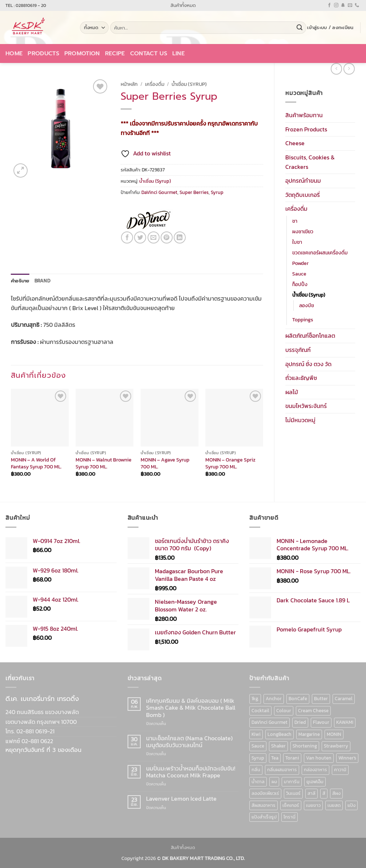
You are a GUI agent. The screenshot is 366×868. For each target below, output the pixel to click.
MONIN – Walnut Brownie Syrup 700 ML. (104, 463)
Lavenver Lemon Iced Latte (181, 799)
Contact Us (149, 53)
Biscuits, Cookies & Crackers (310, 162)
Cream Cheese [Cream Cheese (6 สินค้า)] (313, 711)
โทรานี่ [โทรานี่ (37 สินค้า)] (289, 817)
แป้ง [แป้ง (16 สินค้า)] (351, 805)
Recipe (115, 53)
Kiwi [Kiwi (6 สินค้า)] (256, 734)
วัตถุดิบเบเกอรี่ (303, 195)
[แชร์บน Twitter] (140, 237)
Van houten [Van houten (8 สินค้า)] (319, 758)
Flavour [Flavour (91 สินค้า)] (321, 722)
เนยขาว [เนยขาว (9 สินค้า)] (313, 805)
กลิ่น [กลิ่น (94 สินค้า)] (256, 770)
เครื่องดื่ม (296, 209)
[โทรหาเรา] (357, 5)
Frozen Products (306, 129)
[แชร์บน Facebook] (127, 237)
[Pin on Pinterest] (167, 237)
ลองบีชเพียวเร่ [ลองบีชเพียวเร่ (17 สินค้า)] (265, 793)
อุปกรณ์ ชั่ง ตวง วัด (308, 364)
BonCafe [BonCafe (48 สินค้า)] (298, 699)
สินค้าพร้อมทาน (304, 115)
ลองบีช (307, 305)
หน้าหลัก (129, 84)
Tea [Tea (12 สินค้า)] (275, 758)
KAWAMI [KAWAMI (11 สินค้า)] (345, 722)
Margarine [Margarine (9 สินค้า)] (309, 734)
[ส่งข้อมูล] (299, 28)
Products (43, 53)
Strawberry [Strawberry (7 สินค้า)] (336, 746)
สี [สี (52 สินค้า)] (324, 793)
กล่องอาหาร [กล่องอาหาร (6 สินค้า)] (315, 770)
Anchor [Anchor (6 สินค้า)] (274, 699)
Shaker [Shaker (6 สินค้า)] (278, 746)
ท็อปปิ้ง (300, 284)
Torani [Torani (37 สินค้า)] (292, 758)
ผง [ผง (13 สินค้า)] (274, 782)
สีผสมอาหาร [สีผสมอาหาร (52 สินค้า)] (264, 805)
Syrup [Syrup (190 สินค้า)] (258, 758)
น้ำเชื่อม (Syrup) (309, 295)
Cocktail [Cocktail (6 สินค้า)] (260, 711)
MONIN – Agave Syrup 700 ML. (165, 463)
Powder (300, 263)
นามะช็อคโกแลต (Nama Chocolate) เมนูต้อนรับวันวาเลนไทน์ (189, 742)
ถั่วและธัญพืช (301, 378)
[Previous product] (349, 69)
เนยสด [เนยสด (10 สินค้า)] (334, 805)
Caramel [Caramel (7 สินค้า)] (344, 699)
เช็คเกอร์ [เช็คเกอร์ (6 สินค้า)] (291, 805)
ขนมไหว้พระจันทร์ (306, 406)
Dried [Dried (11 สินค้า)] (300, 722)
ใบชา (297, 242)
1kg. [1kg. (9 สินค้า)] (255, 699)
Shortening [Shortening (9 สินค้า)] (305, 746)
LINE (178, 53)
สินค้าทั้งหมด (183, 5)
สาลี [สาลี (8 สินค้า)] (311, 793)
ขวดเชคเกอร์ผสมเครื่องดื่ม (320, 253)
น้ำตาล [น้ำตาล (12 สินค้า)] (258, 782)
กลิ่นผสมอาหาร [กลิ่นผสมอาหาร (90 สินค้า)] (282, 770)
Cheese (295, 143)
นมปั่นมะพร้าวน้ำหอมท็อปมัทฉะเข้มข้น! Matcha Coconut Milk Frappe (191, 772)
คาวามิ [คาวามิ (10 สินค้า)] (340, 770)
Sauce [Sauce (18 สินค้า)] (258, 746)
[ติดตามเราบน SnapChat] (343, 5)
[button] (330, 28)
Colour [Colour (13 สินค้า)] (284, 711)
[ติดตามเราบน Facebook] (329, 5)
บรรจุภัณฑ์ (298, 350)
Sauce (299, 274)
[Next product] (336, 69)
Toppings (303, 320)
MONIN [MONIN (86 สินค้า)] (334, 734)
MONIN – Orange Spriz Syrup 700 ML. (230, 463)
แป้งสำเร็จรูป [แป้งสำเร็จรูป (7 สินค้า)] (264, 817)
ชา (295, 221)
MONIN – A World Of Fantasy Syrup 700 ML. (36, 463)
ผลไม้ (292, 392)
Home (14, 53)
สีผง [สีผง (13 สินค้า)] (336, 793)
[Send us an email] (350, 5)
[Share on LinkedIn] (180, 237)
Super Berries (194, 192)
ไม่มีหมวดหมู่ (300, 420)
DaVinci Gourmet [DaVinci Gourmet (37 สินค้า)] (270, 722)
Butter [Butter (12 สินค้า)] (321, 699)
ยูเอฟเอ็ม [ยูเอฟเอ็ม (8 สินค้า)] (315, 782)
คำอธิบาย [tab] (20, 281)
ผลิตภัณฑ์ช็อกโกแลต (310, 336)
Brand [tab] (43, 281)
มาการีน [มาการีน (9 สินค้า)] (292, 782)
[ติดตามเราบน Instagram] (336, 5)
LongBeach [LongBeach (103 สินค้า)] (279, 734)
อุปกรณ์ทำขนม (303, 181)
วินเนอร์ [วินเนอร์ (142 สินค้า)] (293, 793)
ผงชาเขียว (303, 231)
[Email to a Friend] (154, 237)
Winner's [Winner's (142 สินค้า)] (347, 758)
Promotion (82, 53)
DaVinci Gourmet (159, 192)
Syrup (217, 192)
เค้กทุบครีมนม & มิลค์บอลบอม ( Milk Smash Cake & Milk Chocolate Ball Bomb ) (191, 708)
